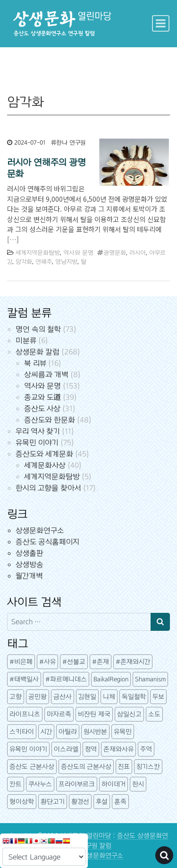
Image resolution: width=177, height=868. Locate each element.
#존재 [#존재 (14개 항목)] (101, 662)
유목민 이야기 (37, 443)
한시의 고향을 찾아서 (48, 488)
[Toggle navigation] (161, 23)
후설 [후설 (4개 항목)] (102, 802)
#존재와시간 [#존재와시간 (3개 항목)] (133, 662)
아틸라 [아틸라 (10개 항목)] (68, 732)
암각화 (24, 262)
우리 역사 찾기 (38, 431)
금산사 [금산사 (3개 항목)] (63, 697)
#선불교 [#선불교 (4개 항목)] (74, 662)
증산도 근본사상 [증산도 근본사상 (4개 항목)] (32, 767)
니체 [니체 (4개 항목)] (109, 697)
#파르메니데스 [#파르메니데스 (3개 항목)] (66, 679)
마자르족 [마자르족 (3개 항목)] (59, 714)
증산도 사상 (42, 408)
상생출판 (29, 553)
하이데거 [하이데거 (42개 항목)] (114, 784)
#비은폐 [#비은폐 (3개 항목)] (21, 662)
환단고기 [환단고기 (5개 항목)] (53, 802)
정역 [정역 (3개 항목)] (91, 749)
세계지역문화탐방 (38, 253)
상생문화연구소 (40, 530)
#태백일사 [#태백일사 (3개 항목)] (24, 679)
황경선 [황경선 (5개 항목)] (80, 802)
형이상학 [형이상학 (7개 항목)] (22, 802)
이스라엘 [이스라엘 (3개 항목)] (66, 749)
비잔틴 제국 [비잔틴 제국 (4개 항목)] (94, 714)
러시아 (138, 253)
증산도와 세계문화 (44, 454)
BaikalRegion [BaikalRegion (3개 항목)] (111, 679)
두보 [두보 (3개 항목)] (158, 697)
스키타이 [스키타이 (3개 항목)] (22, 732)
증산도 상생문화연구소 (92, 855)
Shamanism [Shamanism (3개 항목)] (150, 679)
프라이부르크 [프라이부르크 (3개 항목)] (77, 784)
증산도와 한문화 (50, 420)
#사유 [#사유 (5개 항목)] (47, 662)
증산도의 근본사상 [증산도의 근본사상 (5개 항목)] (86, 767)
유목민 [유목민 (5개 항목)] (123, 732)
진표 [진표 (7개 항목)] (124, 767)
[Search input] (79, 622)
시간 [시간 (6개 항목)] (46, 732)
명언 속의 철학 (38, 329)
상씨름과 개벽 (46, 374)
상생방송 (29, 564)
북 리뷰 (35, 363)
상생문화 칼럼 (38, 352)
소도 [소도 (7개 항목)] (154, 714)
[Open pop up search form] (164, 855)
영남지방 (66, 262)
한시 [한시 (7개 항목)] (138, 784)
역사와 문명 (78, 253)
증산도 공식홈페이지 (47, 542)
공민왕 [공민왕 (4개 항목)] (38, 697)
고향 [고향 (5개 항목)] (16, 697)
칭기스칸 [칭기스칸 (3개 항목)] (148, 767)
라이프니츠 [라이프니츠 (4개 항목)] (25, 714)
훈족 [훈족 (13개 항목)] (120, 802)
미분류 (26, 340)
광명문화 (115, 253)
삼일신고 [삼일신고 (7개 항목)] (129, 714)
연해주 (44, 262)
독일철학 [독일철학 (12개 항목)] (134, 697)
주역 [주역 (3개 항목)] (146, 749)
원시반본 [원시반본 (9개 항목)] (95, 732)
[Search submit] (160, 622)
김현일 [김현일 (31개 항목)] (87, 697)
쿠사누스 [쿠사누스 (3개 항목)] (40, 784)
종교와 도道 (42, 397)
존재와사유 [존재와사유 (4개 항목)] (118, 749)
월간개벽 (29, 576)
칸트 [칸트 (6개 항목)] (16, 784)
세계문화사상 (45, 465)
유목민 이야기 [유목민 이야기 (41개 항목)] (28, 749)
